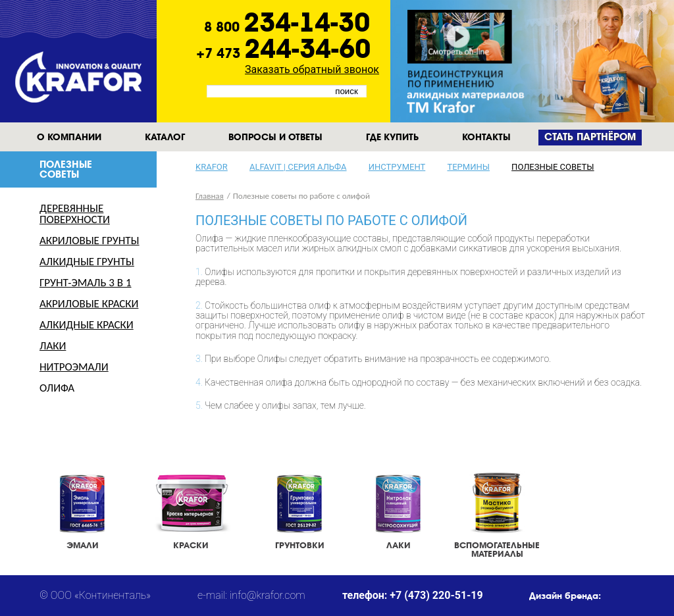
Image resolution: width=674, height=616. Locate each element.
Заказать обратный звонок (312, 69)
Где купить (392, 137)
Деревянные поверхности (75, 214)
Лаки (53, 346)
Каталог (165, 137)
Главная (210, 196)
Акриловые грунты (90, 241)
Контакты (486, 137)
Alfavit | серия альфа (298, 167)
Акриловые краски (89, 304)
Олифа (57, 388)
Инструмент (397, 167)
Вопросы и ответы (275, 137)
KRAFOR (212, 167)
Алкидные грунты (87, 262)
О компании (69, 137)
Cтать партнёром (590, 137)
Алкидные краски (87, 325)
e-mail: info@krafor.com (251, 595)
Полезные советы (553, 167)
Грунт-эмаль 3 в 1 (86, 283)
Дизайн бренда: (565, 596)
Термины (468, 167)
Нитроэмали (74, 367)
